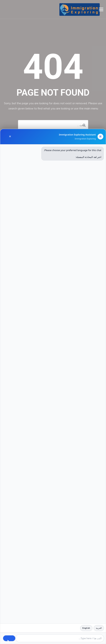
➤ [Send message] (8, 640)
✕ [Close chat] (10, 136)
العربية (99, 628)
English (86, 628)
